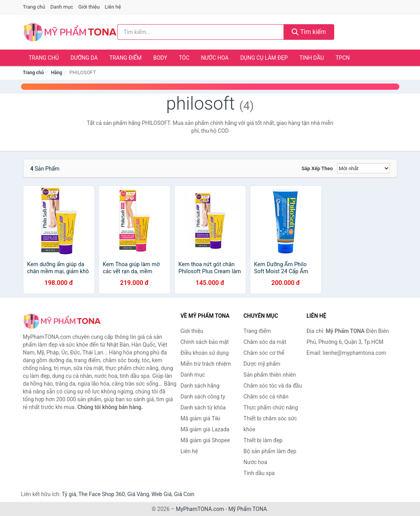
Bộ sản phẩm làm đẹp (270, 451)
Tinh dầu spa (259, 473)
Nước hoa (215, 58)
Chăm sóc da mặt (265, 342)
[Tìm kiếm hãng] (201, 32)
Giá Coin (184, 494)
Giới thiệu (89, 7)
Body (160, 58)
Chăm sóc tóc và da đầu (273, 386)
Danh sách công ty (203, 397)
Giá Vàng (138, 494)
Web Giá (162, 494)
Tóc (184, 58)
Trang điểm (126, 58)
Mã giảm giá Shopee (205, 440)
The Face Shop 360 (102, 494)
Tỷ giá (69, 494)
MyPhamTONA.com (200, 509)
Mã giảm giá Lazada (205, 429)
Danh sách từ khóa (203, 407)
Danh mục (62, 7)
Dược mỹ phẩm (262, 364)
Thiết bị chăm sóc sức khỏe (270, 424)
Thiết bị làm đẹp (263, 440)
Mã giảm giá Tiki (200, 418)
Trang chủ (34, 7)
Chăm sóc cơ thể (264, 353)
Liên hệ (113, 7)
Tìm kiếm (309, 32)
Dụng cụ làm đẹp (264, 58)
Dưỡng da (84, 58)
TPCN (342, 58)
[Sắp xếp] (363, 168)
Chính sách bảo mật (205, 342)
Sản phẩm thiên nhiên (269, 375)
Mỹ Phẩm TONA (247, 509)
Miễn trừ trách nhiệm (206, 364)
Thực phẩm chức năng (271, 407)
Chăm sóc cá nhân (266, 397)
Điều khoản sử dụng (205, 353)
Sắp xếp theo (317, 168)
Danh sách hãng (200, 386)
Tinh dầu (312, 58)
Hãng (57, 73)
